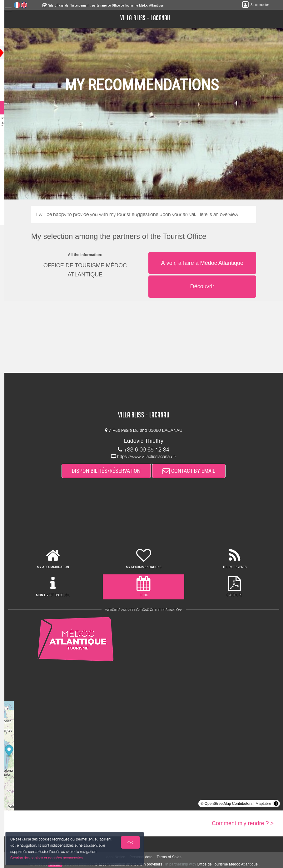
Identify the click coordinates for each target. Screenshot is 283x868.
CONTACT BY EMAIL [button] (195, 471)
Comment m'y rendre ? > (243, 823)
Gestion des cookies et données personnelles (47, 858)
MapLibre (263, 804)
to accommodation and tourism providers (134, 864)
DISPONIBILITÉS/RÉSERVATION (112, 471)
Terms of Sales (175, 857)
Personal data (147, 857)
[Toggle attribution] (276, 804)
